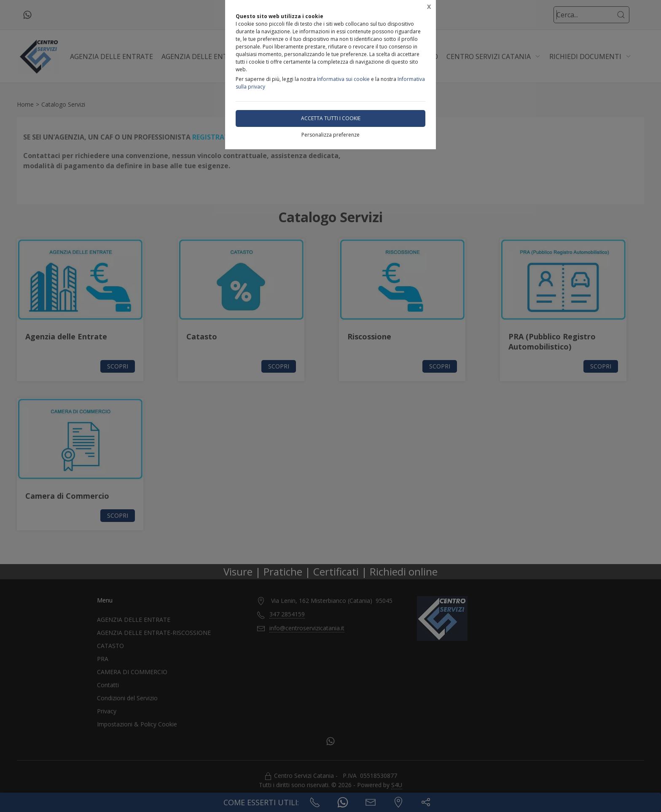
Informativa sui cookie (343, 79)
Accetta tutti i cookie (331, 118)
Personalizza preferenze (330, 135)
